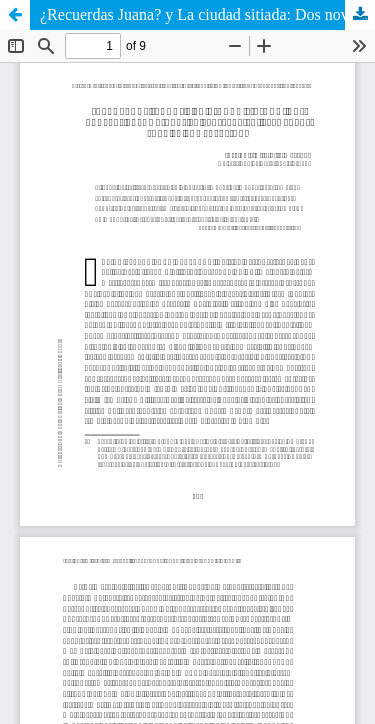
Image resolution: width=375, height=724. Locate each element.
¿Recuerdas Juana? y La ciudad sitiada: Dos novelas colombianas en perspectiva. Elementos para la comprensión (207, 14)
